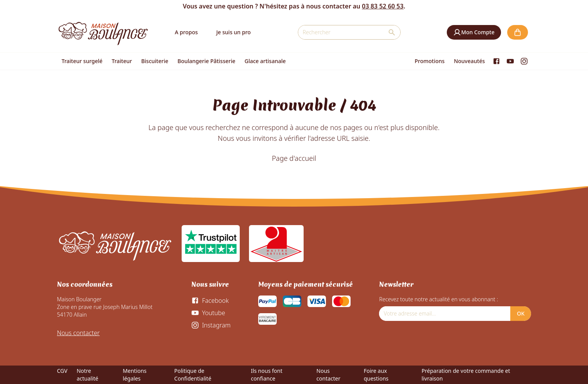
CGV (62, 371)
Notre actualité (87, 375)
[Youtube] (510, 61)
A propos (186, 32)
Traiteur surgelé (82, 61)
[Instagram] (524, 61)
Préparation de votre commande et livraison (466, 375)
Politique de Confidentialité (193, 375)
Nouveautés (469, 61)
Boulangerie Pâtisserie (206, 61)
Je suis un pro (234, 32)
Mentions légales (135, 375)
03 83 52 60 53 (383, 6)
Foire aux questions (376, 375)
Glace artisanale (265, 61)
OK (521, 313)
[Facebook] (496, 61)
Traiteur (122, 61)
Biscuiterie (155, 61)
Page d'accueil (294, 158)
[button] (474, 32)
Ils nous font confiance (267, 375)
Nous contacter (78, 333)
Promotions (430, 61)
